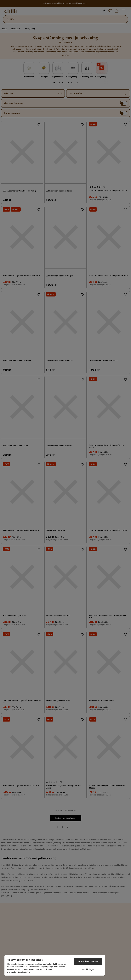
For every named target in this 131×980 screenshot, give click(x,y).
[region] (55, 965)
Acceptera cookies (88, 961)
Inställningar (88, 969)
